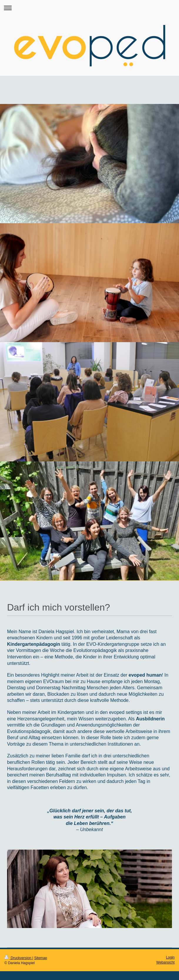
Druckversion (18, 958)
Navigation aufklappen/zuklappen (89, 8)
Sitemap (41, 958)
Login (170, 957)
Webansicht (165, 962)
